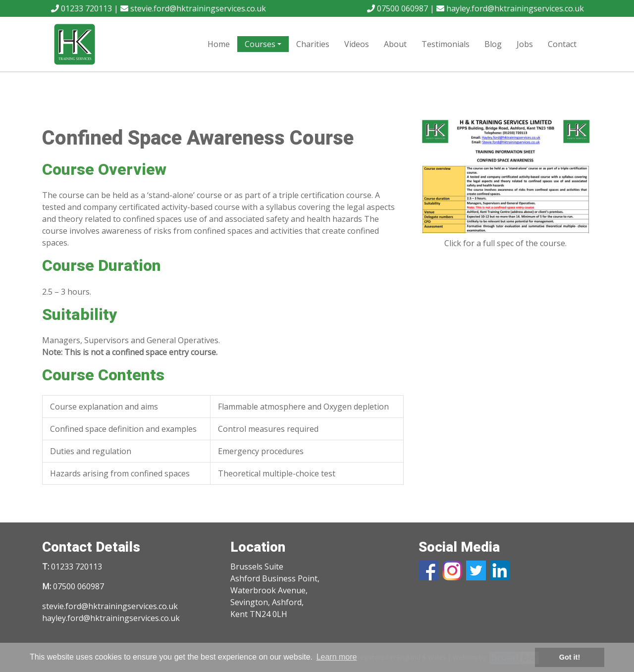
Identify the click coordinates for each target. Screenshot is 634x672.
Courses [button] (260, 44)
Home (219, 44)
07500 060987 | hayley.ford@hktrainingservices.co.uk (475, 8)
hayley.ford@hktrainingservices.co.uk (111, 618)
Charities (313, 44)
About (395, 44)
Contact (562, 44)
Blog (493, 44)
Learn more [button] (337, 657)
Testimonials (446, 44)
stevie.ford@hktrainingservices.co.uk (110, 606)
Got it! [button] (570, 657)
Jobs (525, 44)
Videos (357, 44)
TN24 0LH (268, 614)
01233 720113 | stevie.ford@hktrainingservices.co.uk (158, 8)
